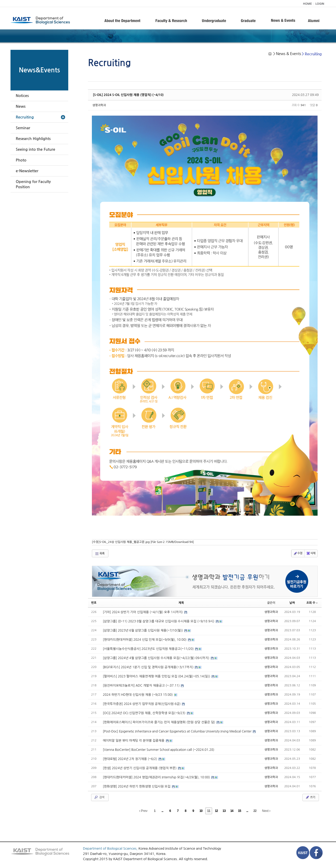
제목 (181, 603)
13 (224, 811)
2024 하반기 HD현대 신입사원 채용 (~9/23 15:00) (138, 695)
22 (255, 811)
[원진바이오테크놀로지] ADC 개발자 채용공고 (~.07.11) (142, 686)
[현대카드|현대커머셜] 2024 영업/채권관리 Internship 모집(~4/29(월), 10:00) (157, 777)
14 (232, 811)
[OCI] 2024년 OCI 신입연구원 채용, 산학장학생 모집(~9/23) (145, 713)
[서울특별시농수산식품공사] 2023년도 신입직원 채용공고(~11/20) (149, 649)
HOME (307, 4)
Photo (21, 160)
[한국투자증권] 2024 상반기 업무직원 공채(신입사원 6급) (142, 704)
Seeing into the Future (35, 149)
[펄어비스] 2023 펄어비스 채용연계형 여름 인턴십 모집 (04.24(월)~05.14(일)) (157, 676)
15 (240, 811)
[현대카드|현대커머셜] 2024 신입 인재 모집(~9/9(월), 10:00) (145, 640)
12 (216, 811)
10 (201, 811)
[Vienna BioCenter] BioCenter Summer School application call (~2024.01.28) (159, 750)
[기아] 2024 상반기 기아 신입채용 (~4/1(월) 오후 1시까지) (143, 612)
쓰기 (310, 797)
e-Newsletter (27, 171)
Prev (143, 811)
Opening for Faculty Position (33, 184)
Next (266, 811)
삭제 (311, 553)
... (162, 811)
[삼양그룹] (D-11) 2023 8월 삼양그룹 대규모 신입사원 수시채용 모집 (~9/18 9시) (159, 621)
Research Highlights (33, 139)
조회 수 (312, 603)
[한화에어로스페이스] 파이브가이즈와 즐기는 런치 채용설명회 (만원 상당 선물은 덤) (159, 722)
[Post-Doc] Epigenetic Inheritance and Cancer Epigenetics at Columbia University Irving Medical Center (178, 731)
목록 (100, 554)
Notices (22, 96)
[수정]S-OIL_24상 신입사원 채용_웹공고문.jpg (143, 542)
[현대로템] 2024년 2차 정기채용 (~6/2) (130, 759)
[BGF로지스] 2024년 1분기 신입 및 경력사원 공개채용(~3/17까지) (149, 667)
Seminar (23, 128)
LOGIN (320, 4)
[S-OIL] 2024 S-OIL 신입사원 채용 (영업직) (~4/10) (128, 95)
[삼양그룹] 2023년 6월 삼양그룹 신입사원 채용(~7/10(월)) (143, 630)
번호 (94, 603)
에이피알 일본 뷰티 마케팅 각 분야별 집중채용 (134, 741)
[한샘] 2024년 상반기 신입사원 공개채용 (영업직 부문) (140, 768)
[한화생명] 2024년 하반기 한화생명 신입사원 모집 (137, 786)
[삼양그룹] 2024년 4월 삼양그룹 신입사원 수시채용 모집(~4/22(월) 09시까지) (157, 658)
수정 (298, 553)
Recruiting (25, 117)
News (21, 106)
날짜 (292, 603)
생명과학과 (99, 105)
